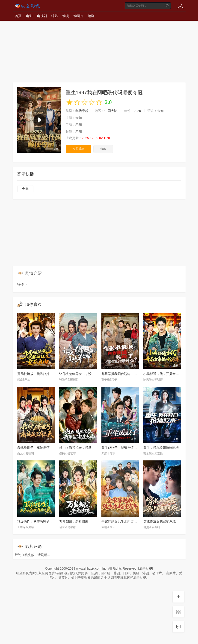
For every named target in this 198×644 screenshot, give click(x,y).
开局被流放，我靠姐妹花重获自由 (41, 374)
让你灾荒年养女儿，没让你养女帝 (83, 374)
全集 (25, 189)
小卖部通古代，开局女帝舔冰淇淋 (168, 374)
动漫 (66, 16)
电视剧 (42, 16)
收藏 (103, 149)
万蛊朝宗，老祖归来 (74, 521)
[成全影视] (146, 568)
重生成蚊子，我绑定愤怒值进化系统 (127, 448)
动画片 (78, 16)
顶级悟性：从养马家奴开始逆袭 (40, 521)
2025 (137, 111)
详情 (22, 285)
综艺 (55, 16)
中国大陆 (111, 111)
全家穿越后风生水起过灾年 (121, 521)
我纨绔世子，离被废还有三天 (38, 448)
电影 (29, 16)
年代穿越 (82, 111)
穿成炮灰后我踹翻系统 (160, 521)
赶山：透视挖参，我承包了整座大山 (85, 448)
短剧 (91, 16)
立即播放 (78, 149)
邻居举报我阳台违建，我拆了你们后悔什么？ (134, 374)
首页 (18, 16)
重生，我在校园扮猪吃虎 (161, 448)
